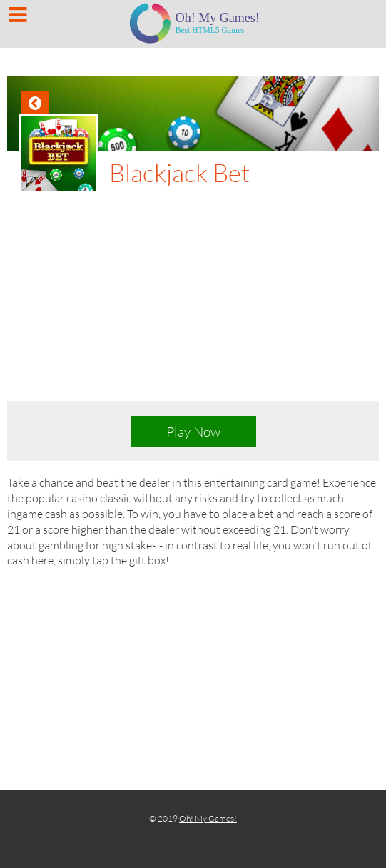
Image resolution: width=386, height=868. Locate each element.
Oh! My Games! (208, 818)
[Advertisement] (193, 301)
